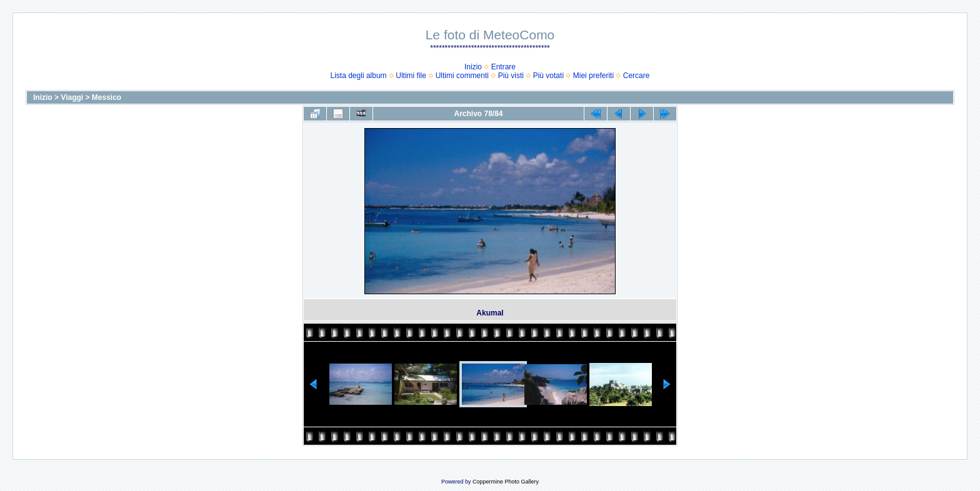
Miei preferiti (593, 76)
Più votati (548, 76)
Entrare (503, 67)
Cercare (637, 76)
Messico (107, 97)
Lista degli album (359, 76)
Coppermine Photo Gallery (506, 482)
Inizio (473, 67)
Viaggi (72, 97)
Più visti (511, 76)
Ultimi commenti (462, 76)
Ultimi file (411, 76)
